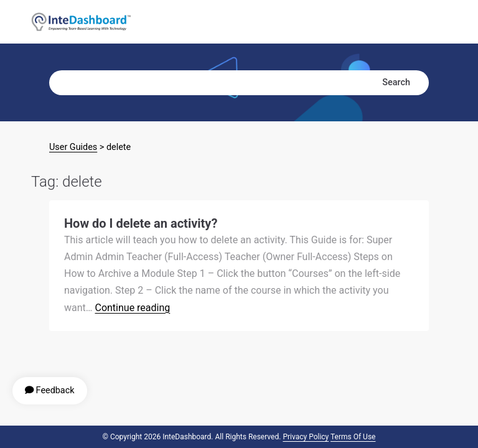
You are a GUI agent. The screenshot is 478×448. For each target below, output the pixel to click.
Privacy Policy (306, 437)
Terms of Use (353, 437)
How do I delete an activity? (141, 223)
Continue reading (132, 308)
